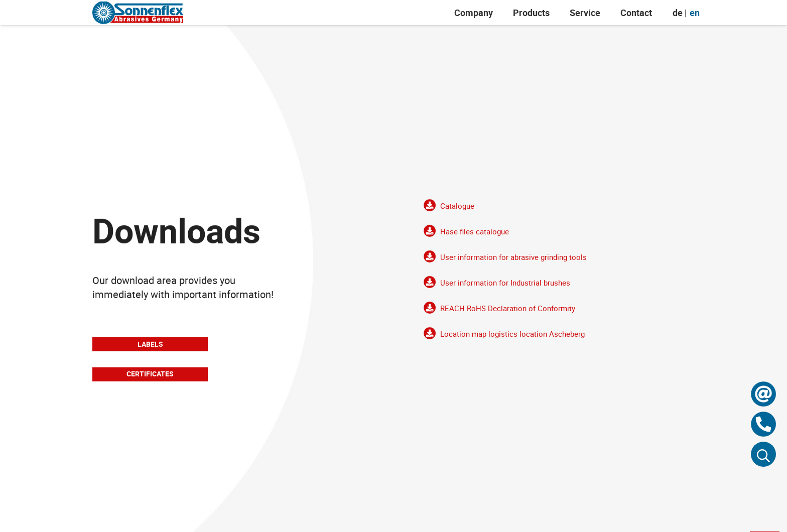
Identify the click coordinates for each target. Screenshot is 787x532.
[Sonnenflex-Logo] (138, 13)
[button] (763, 454)
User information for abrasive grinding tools (513, 262)
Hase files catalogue (475, 237)
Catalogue (457, 211)
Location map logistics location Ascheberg (512, 339)
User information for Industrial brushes (505, 288)
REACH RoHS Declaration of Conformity (508, 314)
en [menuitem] (695, 13)
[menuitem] (678, 13)
